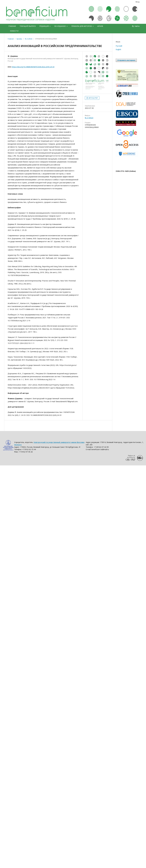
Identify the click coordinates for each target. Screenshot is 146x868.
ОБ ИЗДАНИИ (60, 26)
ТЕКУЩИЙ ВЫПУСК (28, 26)
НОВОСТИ (14, 31)
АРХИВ (100, 26)
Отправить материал (126, 60)
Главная (11, 39)
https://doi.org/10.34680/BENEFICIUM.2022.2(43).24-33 (33, 67)
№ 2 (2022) (29, 39)
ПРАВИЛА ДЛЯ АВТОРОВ (82, 26)
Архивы (19, 39)
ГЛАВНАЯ (12, 26)
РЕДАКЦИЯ (44, 26)
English (118, 49)
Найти (137, 26)
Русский (119, 46)
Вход (138, 2)
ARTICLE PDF (93, 98)
